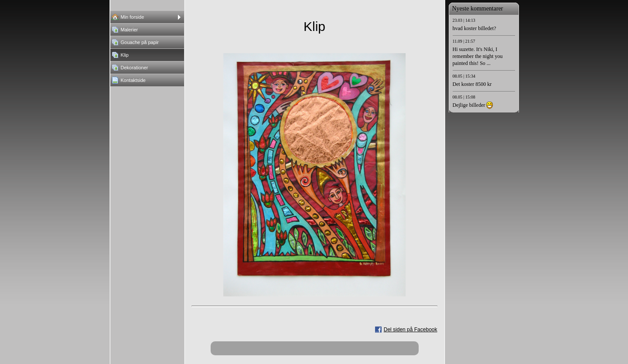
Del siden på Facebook (411, 330)
